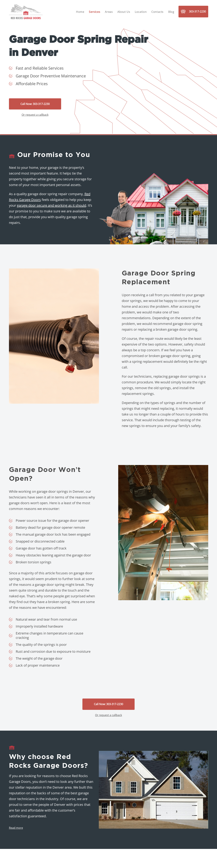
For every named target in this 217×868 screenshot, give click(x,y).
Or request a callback (35, 115)
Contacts (157, 12)
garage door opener (74, 521)
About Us (124, 12)
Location (141, 12)
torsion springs (40, 562)
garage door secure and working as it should (52, 205)
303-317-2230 (193, 11)
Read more (16, 828)
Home (80, 12)
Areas (109, 12)
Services (94, 12)
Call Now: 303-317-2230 (35, 104)
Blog (171, 12)
